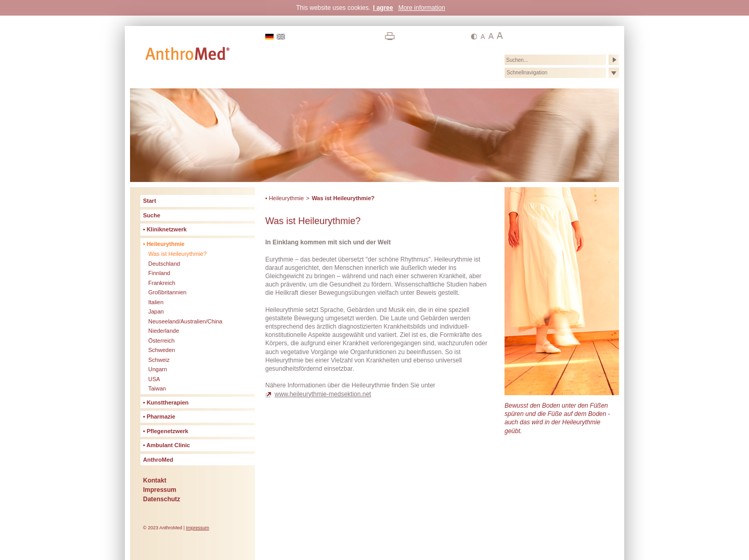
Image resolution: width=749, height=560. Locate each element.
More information (422, 8)
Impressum (198, 528)
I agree (383, 8)
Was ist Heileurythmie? (343, 198)
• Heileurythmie (285, 198)
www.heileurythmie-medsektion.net (323, 394)
